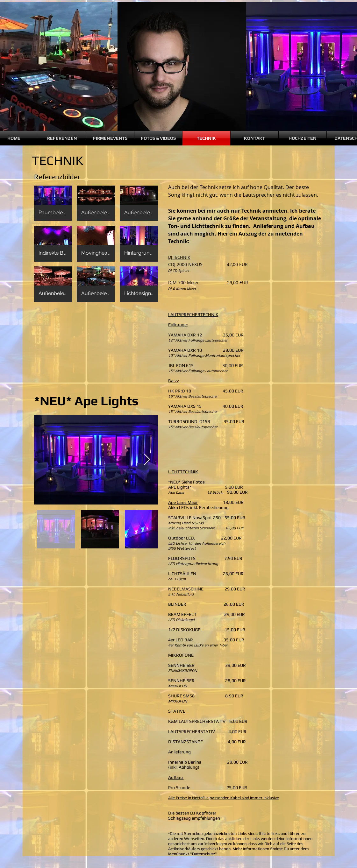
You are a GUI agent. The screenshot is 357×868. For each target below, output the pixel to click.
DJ (171, 257)
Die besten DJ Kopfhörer (192, 813)
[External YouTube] (96, 348)
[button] (53, 203)
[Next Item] (147, 460)
